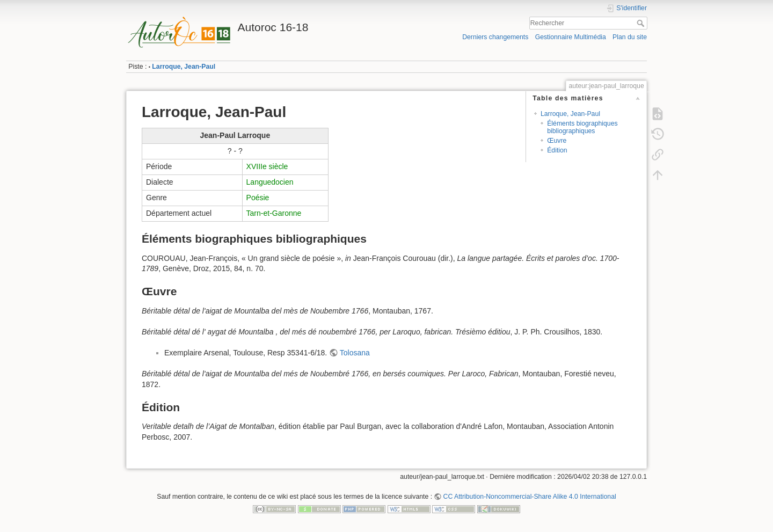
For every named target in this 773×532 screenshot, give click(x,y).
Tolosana (355, 353)
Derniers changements (495, 37)
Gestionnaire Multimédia (571, 37)
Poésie (258, 198)
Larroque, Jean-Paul (184, 67)
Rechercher (642, 23)
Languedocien (270, 182)
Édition (557, 150)
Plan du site (630, 37)
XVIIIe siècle (267, 166)
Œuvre (557, 141)
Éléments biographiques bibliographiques (582, 127)
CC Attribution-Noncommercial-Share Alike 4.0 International (530, 497)
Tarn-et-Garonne (274, 213)
